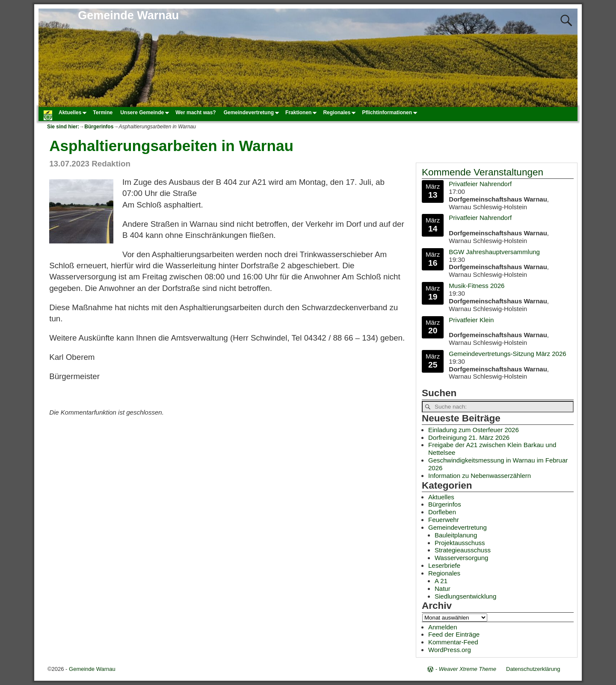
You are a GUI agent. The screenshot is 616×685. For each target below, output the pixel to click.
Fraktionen (302, 113)
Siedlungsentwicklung (465, 596)
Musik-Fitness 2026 (477, 286)
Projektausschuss (460, 543)
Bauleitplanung (456, 535)
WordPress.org (450, 650)
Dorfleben (442, 512)
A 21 (441, 581)
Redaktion (111, 164)
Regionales (341, 113)
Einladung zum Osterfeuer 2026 (474, 430)
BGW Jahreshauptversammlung (494, 251)
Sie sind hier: (63, 127)
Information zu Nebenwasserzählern (480, 476)
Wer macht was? (195, 113)
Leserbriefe (444, 565)
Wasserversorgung (461, 558)
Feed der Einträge (454, 634)
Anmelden (443, 627)
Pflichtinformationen (391, 113)
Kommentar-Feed (453, 642)
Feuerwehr (444, 520)
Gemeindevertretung (253, 113)
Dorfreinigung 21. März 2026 (469, 437)
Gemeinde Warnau (128, 15)
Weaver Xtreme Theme (468, 669)
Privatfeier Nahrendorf (480, 184)
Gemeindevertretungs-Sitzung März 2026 (507, 353)
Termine (103, 113)
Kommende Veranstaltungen (483, 172)
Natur (443, 589)
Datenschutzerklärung (533, 669)
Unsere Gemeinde (146, 113)
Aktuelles (74, 113)
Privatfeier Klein (471, 319)
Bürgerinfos (99, 127)
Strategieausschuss (463, 550)
